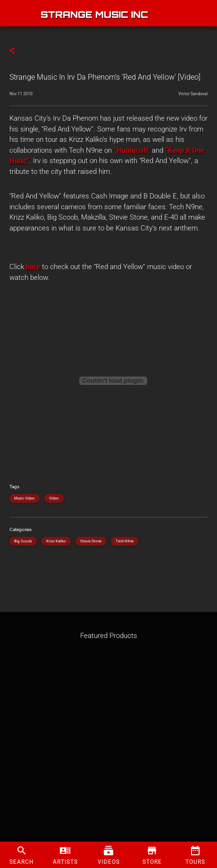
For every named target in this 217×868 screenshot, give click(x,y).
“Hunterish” (132, 150)
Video (54, 498)
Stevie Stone (91, 541)
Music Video (25, 498)
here (33, 267)
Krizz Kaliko (56, 541)
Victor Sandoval (193, 94)
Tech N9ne (125, 541)
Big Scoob (23, 541)
